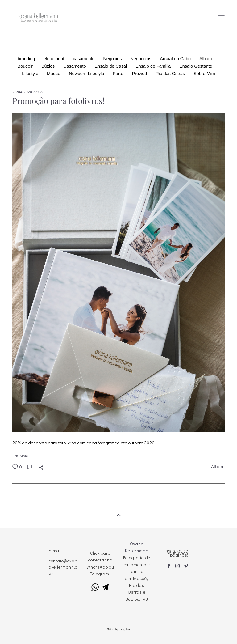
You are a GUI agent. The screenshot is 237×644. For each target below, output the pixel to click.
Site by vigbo (118, 629)
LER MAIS (20, 455)
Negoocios (141, 59)
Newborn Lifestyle (87, 74)
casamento (84, 59)
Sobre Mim (204, 74)
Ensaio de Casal (112, 66)
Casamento (75, 66)
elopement (54, 59)
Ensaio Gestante (196, 66)
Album (206, 59)
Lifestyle (31, 74)
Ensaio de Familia (154, 66)
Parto (118, 74)
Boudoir (26, 66)
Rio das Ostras (171, 74)
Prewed (140, 74)
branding (27, 59)
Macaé (54, 74)
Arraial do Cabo (176, 59)
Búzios (49, 66)
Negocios (113, 59)
